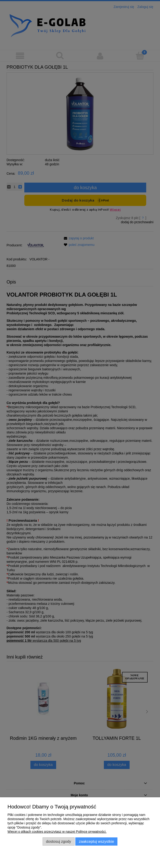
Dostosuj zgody (59, 841)
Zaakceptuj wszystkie (96, 841)
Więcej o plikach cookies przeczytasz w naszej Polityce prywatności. (57, 832)
